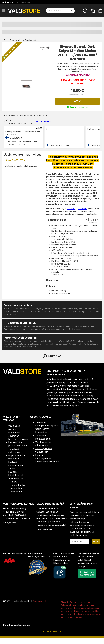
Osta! (77, 101)
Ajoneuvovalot (15, 40)
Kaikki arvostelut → (43, 121)
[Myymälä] (82, 435)
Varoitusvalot (30, 40)
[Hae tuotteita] (58, 11)
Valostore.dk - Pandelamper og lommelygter (81, 614)
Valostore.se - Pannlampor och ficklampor (80, 608)
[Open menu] (4, 11)
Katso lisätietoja (44, 529)
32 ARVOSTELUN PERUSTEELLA (77, 75)
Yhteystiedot (10, 523)
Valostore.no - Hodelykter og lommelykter (80, 611)
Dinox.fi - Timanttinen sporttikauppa (77, 602)
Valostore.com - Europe (72, 617)
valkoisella (83, 209)
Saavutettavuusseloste (47, 462)
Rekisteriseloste (40, 601)
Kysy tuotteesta (15, 160)
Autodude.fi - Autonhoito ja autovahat (78, 605)
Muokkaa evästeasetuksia (17, 625)
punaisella (71, 209)
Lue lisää (39, 128)
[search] (71, 11)
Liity (96, 542)
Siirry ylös (52, 356)
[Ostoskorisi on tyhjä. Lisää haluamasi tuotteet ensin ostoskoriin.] (100, 11)
